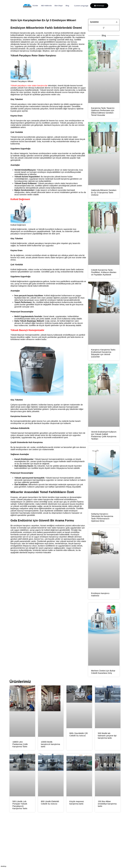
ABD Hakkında (45, 6)
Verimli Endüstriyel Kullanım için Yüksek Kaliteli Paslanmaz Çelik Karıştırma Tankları (104, 435)
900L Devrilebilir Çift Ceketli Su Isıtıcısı (78, 734)
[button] (117, 22)
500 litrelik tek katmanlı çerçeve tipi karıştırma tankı (107, 736)
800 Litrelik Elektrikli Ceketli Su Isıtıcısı (50, 803)
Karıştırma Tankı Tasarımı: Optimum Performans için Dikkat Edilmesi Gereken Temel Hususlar (103, 112)
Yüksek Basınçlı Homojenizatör (27, 330)
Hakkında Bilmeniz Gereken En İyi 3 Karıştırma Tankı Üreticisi (104, 192)
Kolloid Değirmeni (20, 199)
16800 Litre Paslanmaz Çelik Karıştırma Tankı (20, 744)
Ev (28, 6)
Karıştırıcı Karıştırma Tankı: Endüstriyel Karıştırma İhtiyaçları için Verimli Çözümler (103, 353)
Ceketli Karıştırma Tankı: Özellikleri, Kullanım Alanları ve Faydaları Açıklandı (104, 272)
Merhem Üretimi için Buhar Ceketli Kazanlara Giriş (103, 672)
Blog (66, 6)
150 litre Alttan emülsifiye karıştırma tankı (107, 804)
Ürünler (34, 6)
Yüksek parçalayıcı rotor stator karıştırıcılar (29, 86)
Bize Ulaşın (57, 6)
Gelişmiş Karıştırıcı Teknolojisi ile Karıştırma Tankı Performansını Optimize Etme (102, 517)
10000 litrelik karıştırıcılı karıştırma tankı (51, 744)
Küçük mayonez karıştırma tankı (77, 803)
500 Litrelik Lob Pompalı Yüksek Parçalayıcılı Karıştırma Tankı (20, 805)
